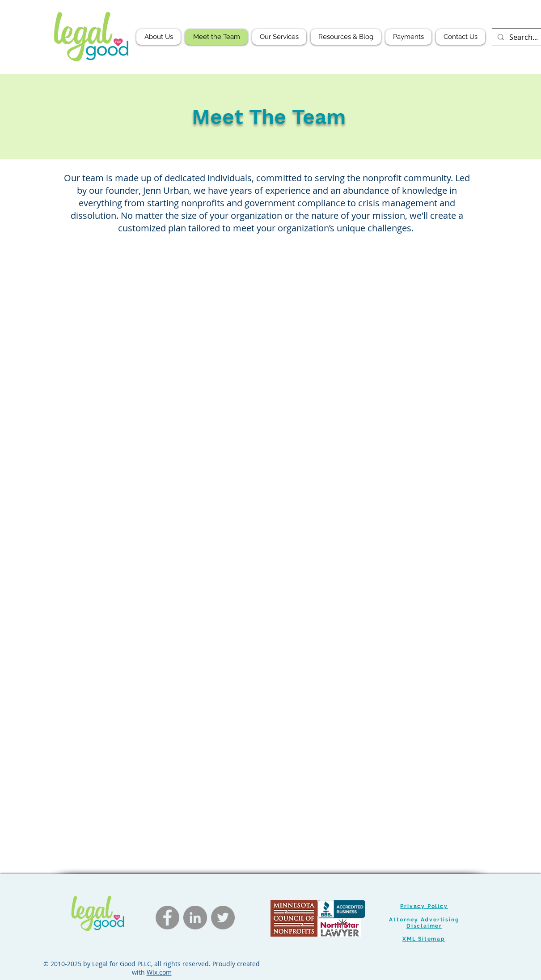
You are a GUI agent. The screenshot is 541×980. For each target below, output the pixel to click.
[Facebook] (167, 918)
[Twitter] (223, 918)
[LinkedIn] (195, 918)
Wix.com (159, 972)
